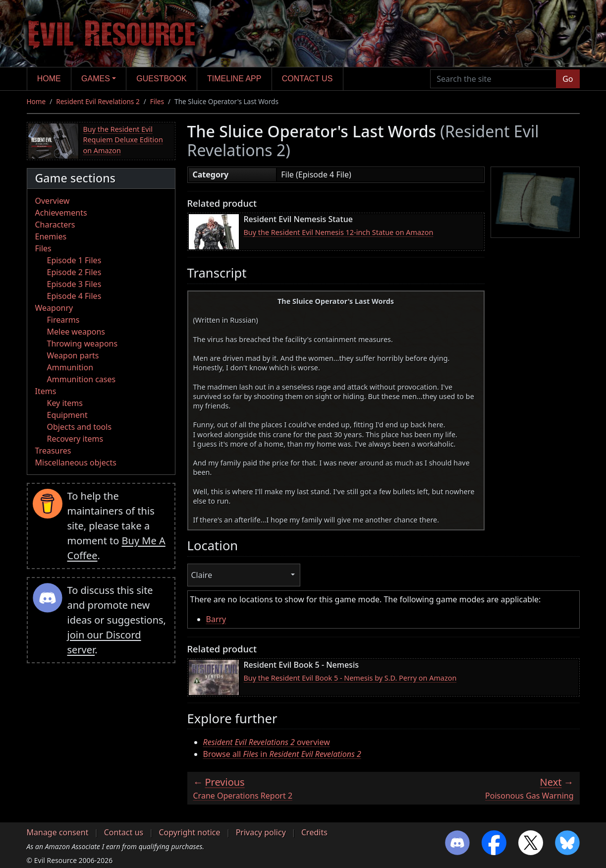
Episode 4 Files (74, 296)
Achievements (61, 213)
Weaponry (54, 308)
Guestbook (161, 79)
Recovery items (75, 439)
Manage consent (58, 832)
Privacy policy (261, 832)
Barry (216, 619)
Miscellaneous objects (76, 463)
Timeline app (234, 79)
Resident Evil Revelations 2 (98, 101)
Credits (314, 832)
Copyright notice (189, 832)
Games (96, 79)
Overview (53, 201)
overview (267, 742)
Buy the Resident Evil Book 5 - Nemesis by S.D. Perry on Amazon (350, 678)
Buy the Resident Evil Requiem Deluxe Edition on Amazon (123, 140)
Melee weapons (76, 332)
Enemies (51, 236)
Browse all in (282, 754)
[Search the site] (493, 79)
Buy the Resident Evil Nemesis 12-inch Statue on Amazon (339, 232)
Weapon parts (73, 355)
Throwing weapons (83, 344)
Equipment (67, 415)
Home (49, 79)
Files (157, 101)
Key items (65, 403)
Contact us (307, 79)
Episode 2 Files (74, 272)
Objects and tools (80, 427)
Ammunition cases (82, 379)
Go (568, 79)
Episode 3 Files (74, 284)
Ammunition (70, 367)
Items (46, 391)
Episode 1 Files (74, 260)
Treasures (53, 451)
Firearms (63, 320)
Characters (55, 225)
